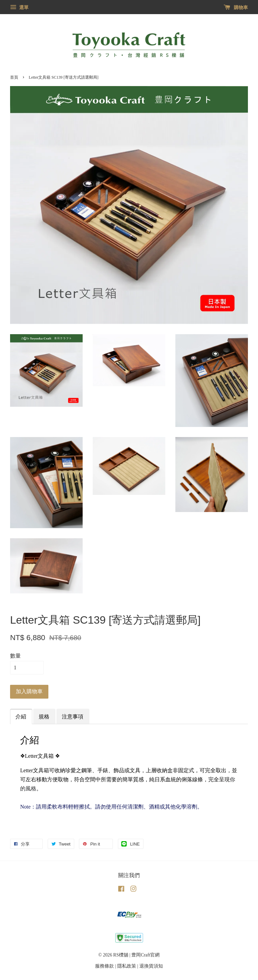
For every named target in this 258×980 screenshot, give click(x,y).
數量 (15, 656)
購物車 (236, 8)
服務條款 (104, 966)
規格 (44, 717)
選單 (19, 8)
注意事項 (73, 717)
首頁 (14, 77)
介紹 (21, 717)
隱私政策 (127, 966)
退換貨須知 (151, 966)
